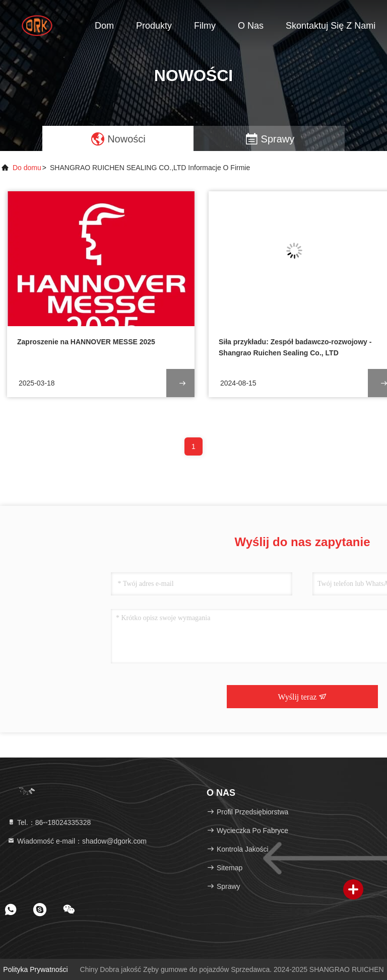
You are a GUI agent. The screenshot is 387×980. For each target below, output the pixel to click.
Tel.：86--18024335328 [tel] (49, 822)
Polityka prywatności (35, 969)
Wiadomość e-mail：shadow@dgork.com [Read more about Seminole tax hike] (77, 841)
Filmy (205, 26)
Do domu (27, 168)
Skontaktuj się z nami (331, 26)
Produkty (154, 26)
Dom (104, 26)
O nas (251, 26)
